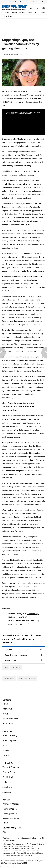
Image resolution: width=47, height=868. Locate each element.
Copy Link (23, 649)
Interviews (7, 709)
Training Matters (10, 809)
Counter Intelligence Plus (12, 830)
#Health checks (9, 679)
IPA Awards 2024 (10, 719)
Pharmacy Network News (11, 821)
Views (6, 668)
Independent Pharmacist (24, 855)
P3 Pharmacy (7, 855)
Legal (5, 745)
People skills (16, 668)
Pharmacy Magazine (12, 804)
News (5, 704)
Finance (6, 750)
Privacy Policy (9, 772)
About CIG (7, 787)
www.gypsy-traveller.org (19, 624)
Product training (10, 735)
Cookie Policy (9, 777)
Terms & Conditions (11, 767)
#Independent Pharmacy (27, 679)
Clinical (6, 755)
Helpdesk (7, 782)
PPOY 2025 (8, 724)
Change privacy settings (8, 867)
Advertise (7, 792)
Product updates (10, 740)
